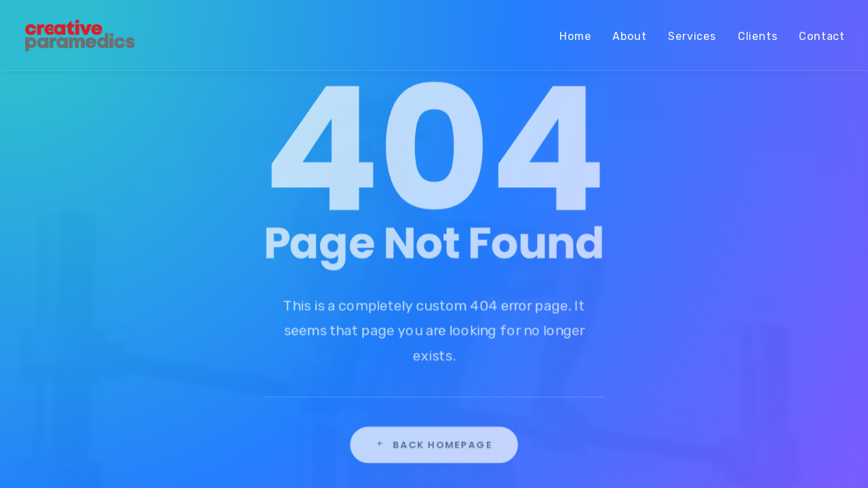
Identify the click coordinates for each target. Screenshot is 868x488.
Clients (758, 36)
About (629, 36)
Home (575, 36)
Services (692, 36)
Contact (822, 36)
